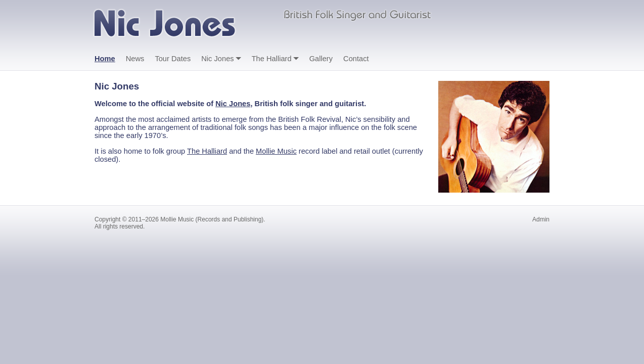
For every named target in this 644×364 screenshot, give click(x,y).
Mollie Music (276, 151)
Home (105, 59)
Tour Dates (173, 59)
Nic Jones (217, 59)
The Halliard (272, 59)
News (135, 59)
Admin (541, 219)
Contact (356, 59)
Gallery (321, 59)
